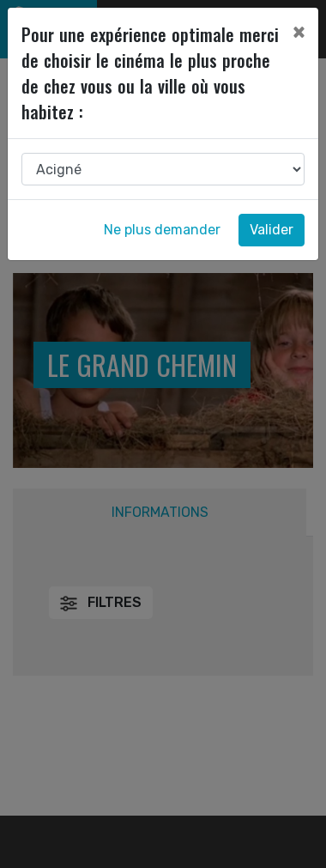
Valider (272, 230)
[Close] (299, 32)
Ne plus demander (162, 230)
